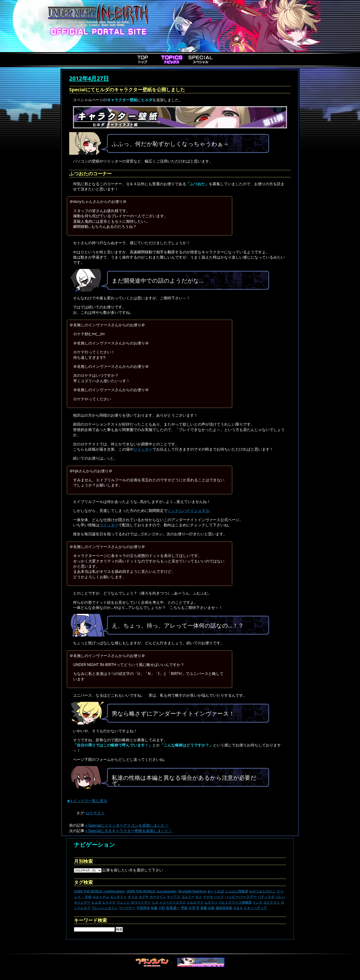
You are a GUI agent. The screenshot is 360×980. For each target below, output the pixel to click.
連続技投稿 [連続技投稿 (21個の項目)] (224, 908)
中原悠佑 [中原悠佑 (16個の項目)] (143, 908)
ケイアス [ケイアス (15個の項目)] (174, 897)
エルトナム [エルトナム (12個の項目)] (101, 897)
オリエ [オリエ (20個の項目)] (133, 897)
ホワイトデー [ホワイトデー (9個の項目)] (141, 902)
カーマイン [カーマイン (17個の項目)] (158, 897)
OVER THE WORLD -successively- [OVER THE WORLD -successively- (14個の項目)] (152, 891)
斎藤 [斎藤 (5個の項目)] (204, 908)
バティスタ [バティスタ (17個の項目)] (266, 897)
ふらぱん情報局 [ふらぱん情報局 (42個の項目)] (236, 891)
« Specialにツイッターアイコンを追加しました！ (127, 825)
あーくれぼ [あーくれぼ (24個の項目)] (216, 891)
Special (201, 59)
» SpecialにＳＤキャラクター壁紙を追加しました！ (129, 831)
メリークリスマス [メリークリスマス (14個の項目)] (172, 902)
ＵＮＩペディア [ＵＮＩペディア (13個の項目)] (255, 908)
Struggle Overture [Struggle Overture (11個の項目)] (192, 891)
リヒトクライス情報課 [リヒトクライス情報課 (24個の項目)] (235, 902)
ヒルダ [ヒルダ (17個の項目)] (96, 902)
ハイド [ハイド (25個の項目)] (219, 897)
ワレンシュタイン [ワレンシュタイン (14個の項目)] (105, 908)
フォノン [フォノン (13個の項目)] (123, 902)
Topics (172, 59)
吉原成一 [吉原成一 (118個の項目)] (173, 908)
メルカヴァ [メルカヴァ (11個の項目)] (195, 902)
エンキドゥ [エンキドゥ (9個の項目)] (118, 897)
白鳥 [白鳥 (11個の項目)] (211, 908)
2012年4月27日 (89, 78)
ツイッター (143, 449)
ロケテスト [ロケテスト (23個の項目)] (272, 902)
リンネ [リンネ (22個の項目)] (257, 902)
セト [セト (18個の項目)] (199, 897)
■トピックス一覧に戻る (87, 801)
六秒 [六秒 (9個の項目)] (162, 908)
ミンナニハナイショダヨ (188, 511)
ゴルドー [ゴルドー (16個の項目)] (188, 897)
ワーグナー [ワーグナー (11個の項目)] (127, 908)
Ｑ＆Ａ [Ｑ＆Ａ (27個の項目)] (238, 908)
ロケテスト (95, 813)
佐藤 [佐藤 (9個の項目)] (154, 908)
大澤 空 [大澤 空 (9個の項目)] (194, 908)
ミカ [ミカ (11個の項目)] (155, 902)
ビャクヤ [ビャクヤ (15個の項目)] (109, 902)
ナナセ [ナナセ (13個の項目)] (208, 897)
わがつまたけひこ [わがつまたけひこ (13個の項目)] (262, 891)
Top (143, 59)
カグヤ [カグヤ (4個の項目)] (144, 897)
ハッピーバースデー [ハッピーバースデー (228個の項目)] (241, 896)
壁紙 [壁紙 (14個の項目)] (184, 908)
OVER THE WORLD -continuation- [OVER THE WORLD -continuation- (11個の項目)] (100, 891)
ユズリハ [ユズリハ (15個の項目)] (211, 902)
